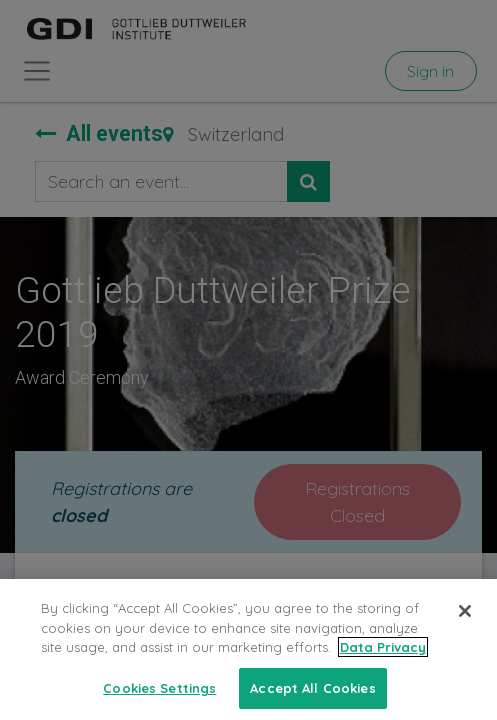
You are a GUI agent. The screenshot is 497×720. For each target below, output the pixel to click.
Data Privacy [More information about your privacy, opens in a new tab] (383, 660)
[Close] (465, 624)
